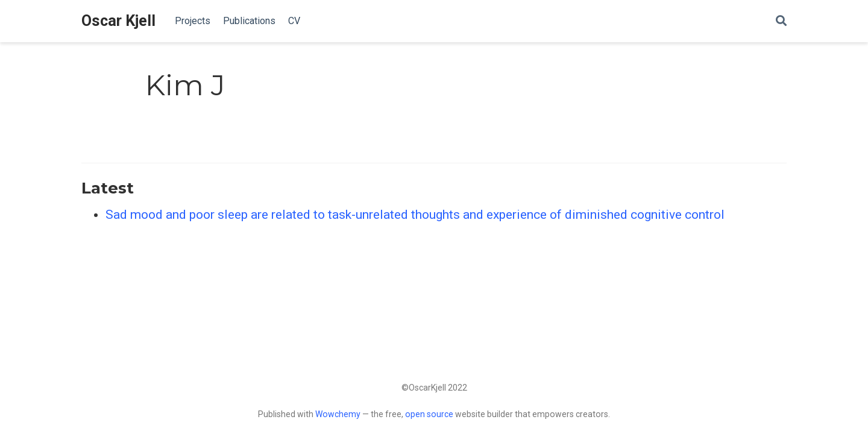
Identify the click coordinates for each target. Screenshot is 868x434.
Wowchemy (338, 414)
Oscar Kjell (118, 21)
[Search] (781, 21)
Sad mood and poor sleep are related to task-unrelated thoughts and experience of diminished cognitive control (415, 215)
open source (429, 414)
